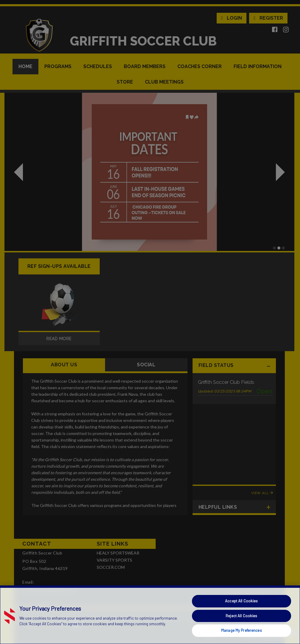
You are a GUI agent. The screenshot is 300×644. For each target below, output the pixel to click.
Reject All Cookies (241, 616)
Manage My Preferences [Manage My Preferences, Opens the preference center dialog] (242, 630)
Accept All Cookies (241, 601)
